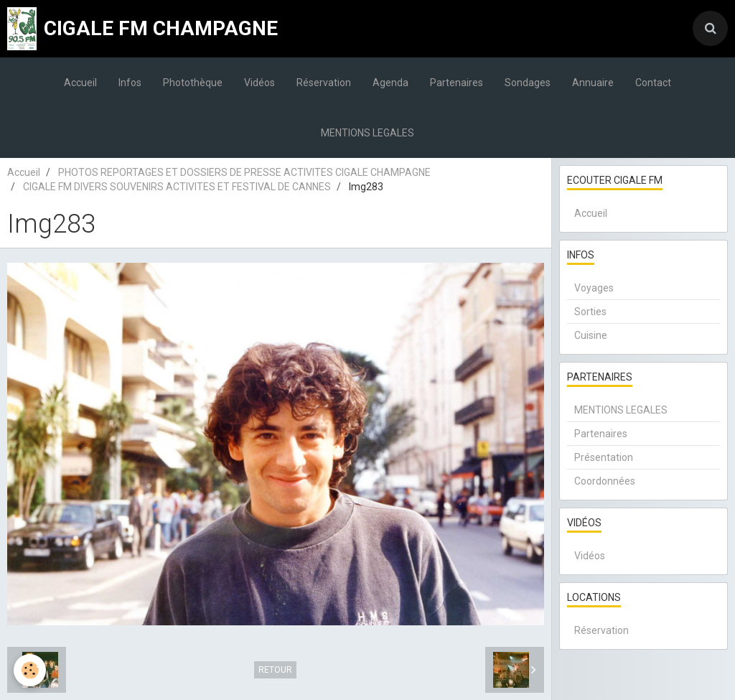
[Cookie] (31, 670)
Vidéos (259, 83)
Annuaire (593, 83)
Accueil (80, 83)
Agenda (390, 83)
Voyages (594, 288)
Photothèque (193, 83)
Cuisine (591, 335)
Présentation (604, 457)
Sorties (590, 312)
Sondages (528, 83)
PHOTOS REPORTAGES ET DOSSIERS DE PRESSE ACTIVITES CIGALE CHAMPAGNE (244, 172)
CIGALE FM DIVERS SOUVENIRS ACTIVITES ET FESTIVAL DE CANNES (177, 187)
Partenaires (457, 83)
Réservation (324, 83)
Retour (275, 670)
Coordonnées (605, 481)
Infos (130, 83)
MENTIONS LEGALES (367, 133)
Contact (653, 83)
